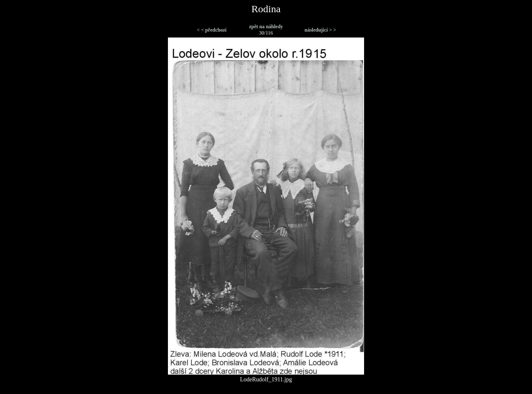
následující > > (320, 30)
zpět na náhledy (266, 27)
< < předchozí (212, 30)
